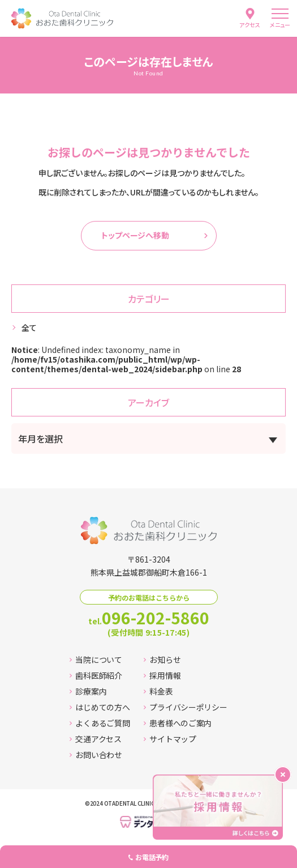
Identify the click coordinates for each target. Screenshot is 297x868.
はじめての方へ (100, 707)
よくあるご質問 (100, 723)
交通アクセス (95, 739)
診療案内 (88, 691)
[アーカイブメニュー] (148, 439)
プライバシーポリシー (185, 707)
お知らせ (162, 659)
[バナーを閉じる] (283, 775)
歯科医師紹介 (96, 675)
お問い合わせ (96, 755)
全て (29, 327)
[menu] (280, 18)
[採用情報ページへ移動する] (218, 807)
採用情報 (162, 675)
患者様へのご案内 (178, 723)
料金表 (158, 691)
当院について (96, 659)
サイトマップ (170, 739)
